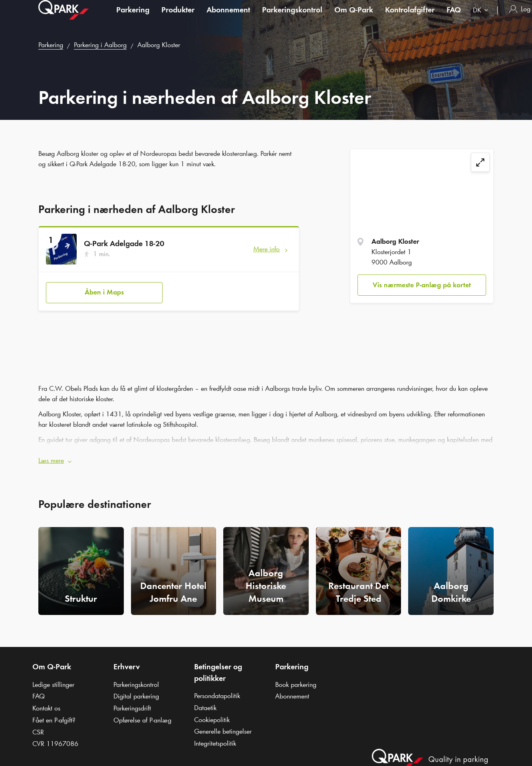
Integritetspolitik (215, 738)
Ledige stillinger (53, 679)
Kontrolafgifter (410, 18)
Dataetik (205, 702)
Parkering (133, 18)
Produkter (178, 18)
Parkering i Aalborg (100, 45)
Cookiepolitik (212, 714)
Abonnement (228, 18)
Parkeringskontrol (292, 18)
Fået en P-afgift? (54, 714)
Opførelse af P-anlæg (142, 714)
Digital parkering (136, 691)
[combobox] (482, 19)
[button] (266, 456)
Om (354, 18)
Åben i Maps (104, 289)
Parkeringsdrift (132, 702)
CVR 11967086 (55, 738)
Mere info (266, 249)
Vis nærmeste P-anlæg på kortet (422, 285)
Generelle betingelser (223, 726)
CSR (38, 726)
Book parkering (296, 679)
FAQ (454, 18)
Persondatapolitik (217, 690)
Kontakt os (46, 702)
